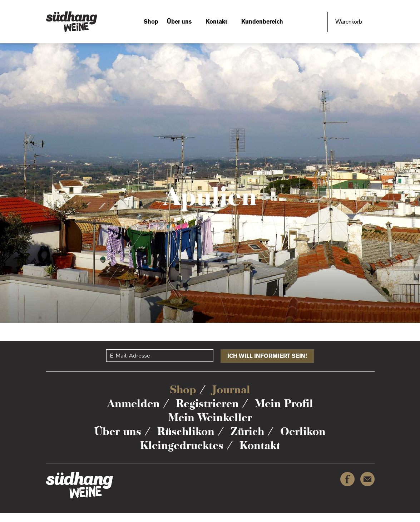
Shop (151, 22)
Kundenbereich (262, 22)
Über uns (179, 22)
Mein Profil (284, 403)
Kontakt (216, 22)
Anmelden (134, 403)
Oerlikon (303, 431)
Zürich (247, 431)
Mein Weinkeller (210, 417)
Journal (231, 390)
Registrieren (207, 403)
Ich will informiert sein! (267, 356)
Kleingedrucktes (182, 445)
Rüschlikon (186, 431)
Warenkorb (349, 22)
